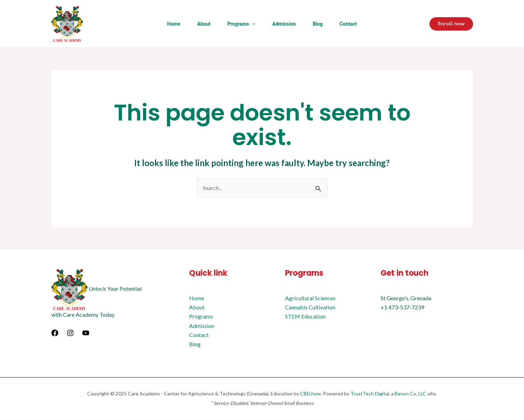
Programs (241, 24)
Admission (284, 24)
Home (174, 24)
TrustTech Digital (370, 394)
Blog (318, 24)
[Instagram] (70, 333)
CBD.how (310, 394)
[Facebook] (55, 333)
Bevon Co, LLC (410, 394)
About (204, 24)
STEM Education (305, 317)
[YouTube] (86, 333)
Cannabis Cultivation (310, 307)
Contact (348, 24)
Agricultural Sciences (310, 298)
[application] (252, 24)
